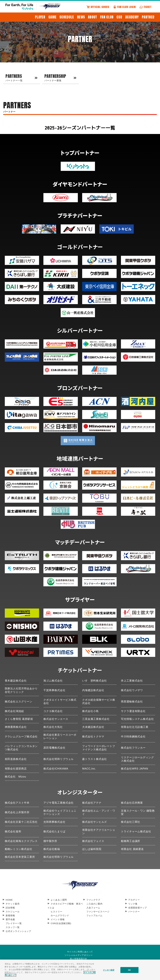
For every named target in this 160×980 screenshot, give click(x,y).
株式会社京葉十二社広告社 (21, 822)
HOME (9, 900)
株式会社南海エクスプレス (21, 841)
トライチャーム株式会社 (136, 831)
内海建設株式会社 (93, 690)
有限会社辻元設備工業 (135, 727)
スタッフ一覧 (13, 927)
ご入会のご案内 (94, 904)
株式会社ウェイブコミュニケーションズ (60, 812)
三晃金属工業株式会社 (96, 719)
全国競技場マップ (137, 908)
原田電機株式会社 (54, 748)
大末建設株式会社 (93, 727)
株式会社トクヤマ (93, 737)
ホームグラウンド (60, 915)
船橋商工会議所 (131, 841)
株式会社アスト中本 (17, 803)
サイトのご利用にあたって (80, 952)
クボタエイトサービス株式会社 (60, 702)
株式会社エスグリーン (19, 702)
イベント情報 (58, 919)
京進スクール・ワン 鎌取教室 (138, 812)
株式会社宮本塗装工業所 (20, 857)
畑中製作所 (50, 841)
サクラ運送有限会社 (133, 711)
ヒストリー (56, 912)
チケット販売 (13, 904)
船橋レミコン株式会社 (19, 849)
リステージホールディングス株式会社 (137, 759)
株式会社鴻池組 (14, 711)
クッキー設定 (109, 970)
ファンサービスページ (98, 912)
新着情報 (10, 915)
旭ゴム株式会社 (53, 681)
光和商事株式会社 (54, 822)
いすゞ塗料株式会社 (95, 681)
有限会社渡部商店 (16, 769)
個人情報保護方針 (78, 959)
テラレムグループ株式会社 (21, 737)
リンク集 (133, 904)
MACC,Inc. (89, 769)
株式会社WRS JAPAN (135, 769)
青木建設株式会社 (16, 681)
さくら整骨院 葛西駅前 (19, 719)
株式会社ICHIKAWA (56, 769)
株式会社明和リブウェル (59, 759)
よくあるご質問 (59, 900)
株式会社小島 (90, 711)
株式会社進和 (13, 831)
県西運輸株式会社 (132, 702)
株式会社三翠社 (131, 822)
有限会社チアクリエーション (99, 832)
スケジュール (13, 912)
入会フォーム (93, 908)
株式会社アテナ (92, 803)
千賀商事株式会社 (54, 690)
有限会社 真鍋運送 (132, 849)
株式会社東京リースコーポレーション (60, 736)
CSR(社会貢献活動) (61, 923)
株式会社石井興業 (132, 803)
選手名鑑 (10, 919)
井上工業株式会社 (132, 681)
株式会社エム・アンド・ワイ (99, 812)
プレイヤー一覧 (14, 923)
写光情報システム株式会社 (137, 719)
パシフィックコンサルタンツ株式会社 (21, 748)
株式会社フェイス (93, 841)
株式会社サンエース (56, 719)
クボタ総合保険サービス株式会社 (99, 702)
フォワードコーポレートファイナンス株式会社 (99, 748)
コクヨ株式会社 (53, 711)
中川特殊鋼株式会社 (133, 737)
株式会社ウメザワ (132, 690)
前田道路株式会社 (16, 759)
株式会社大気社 (53, 727)
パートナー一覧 (21, 77)
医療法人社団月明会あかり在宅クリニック (21, 690)
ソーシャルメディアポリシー (79, 955)
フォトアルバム (94, 915)
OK (129, 970)
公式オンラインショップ (18, 931)
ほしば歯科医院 (92, 849)
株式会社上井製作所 (17, 812)
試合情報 (10, 908)
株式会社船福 (52, 849)
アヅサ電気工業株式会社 (59, 803)
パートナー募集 (60, 77)
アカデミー (134, 900)
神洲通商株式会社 (16, 727)
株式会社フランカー (133, 748)
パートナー (134, 912)
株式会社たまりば (54, 831)
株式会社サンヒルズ (95, 822)
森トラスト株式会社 (95, 759)
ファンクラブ (93, 900)
